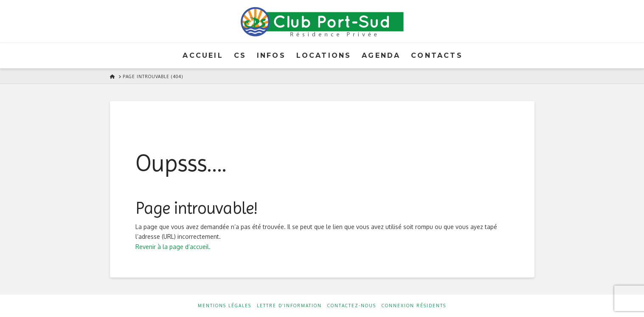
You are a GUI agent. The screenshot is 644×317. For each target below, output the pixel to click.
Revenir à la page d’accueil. (173, 247)
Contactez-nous (352, 306)
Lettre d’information (289, 306)
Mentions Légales (225, 306)
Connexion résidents (414, 306)
